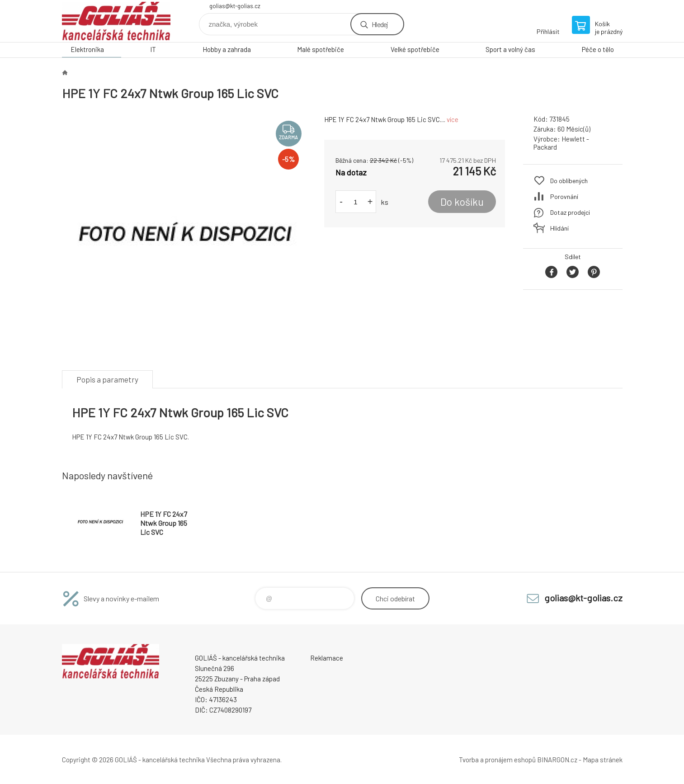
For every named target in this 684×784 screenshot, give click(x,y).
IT (153, 49)
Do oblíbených (569, 181)
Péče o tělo (598, 49)
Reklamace (327, 658)
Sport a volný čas (510, 49)
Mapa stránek (603, 760)
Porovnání (564, 196)
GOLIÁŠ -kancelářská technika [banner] (116, 21)
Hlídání (559, 228)
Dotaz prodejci (570, 212)
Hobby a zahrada (227, 49)
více (453, 119)
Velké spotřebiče (415, 49)
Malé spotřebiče (321, 49)
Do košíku (462, 202)
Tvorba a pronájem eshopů (497, 760)
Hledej (380, 24)
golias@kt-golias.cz (235, 6)
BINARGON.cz (557, 760)
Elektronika (87, 49)
